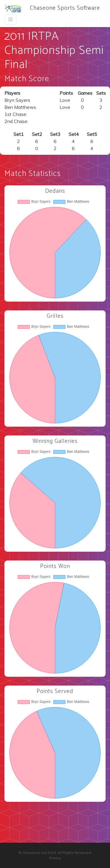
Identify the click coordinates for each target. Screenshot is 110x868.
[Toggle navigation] (11, 19)
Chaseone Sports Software (52, 8)
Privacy (55, 858)
